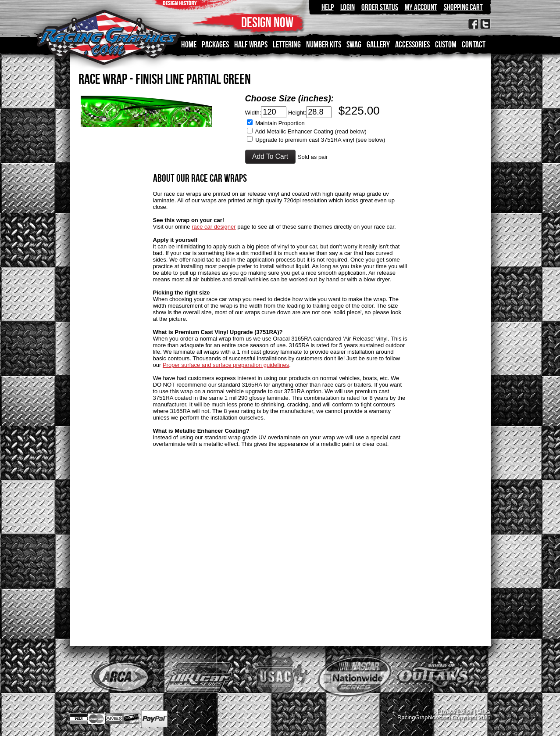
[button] (270, 157)
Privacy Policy (455, 711)
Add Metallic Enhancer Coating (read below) (310, 131)
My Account (421, 7)
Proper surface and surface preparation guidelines (226, 365)
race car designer (214, 227)
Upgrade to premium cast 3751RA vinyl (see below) (320, 140)
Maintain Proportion (280, 123)
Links (484, 711)
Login (348, 7)
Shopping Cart (463, 7)
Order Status (380, 7)
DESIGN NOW (267, 22)
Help (328, 7)
